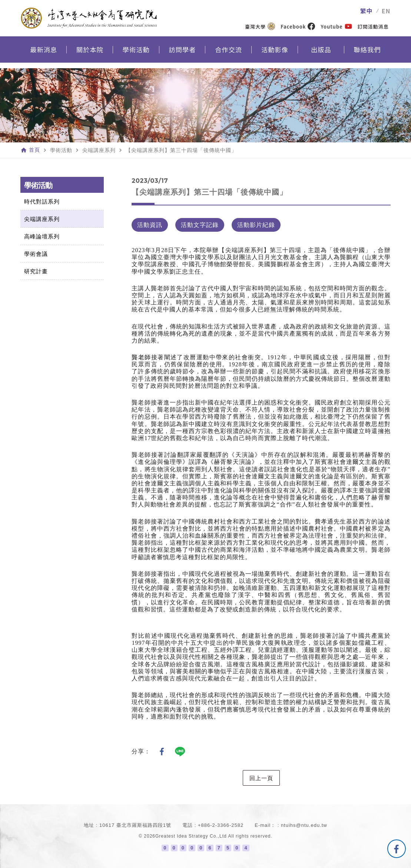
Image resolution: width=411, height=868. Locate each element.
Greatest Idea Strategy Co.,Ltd (191, 836)
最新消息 (44, 54)
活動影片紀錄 (256, 225)
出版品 (321, 54)
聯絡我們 (367, 54)
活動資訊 (150, 225)
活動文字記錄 (200, 225)
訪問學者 (182, 54)
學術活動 (136, 54)
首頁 (34, 150)
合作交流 (229, 54)
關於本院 (90, 54)
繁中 (367, 11)
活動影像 (275, 54)
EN (386, 11)
